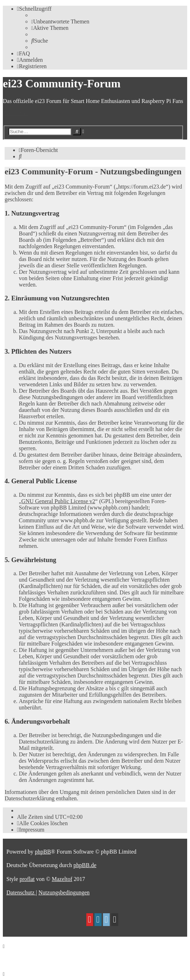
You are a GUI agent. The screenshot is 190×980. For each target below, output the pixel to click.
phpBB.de (85, 865)
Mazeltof (62, 879)
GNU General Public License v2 (58, 501)
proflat (27, 879)
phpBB (43, 852)
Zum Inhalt (16, 113)
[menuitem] (60, 21)
